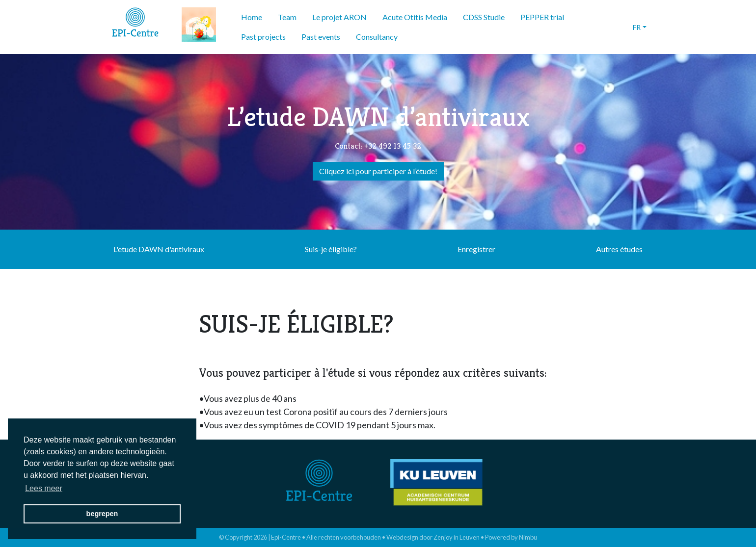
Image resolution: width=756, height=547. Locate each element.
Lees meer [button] (44, 488)
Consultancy (377, 37)
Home (252, 17)
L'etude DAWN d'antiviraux (159, 249)
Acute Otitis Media (415, 17)
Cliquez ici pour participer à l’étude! (378, 171)
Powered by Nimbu (511, 537)
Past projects (263, 37)
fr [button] (637, 27)
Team (287, 17)
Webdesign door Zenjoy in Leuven (433, 537)
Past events (321, 37)
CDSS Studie (484, 17)
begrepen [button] (102, 514)
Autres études (619, 249)
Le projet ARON (339, 17)
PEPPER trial (542, 17)
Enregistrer (476, 249)
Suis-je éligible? (331, 249)
